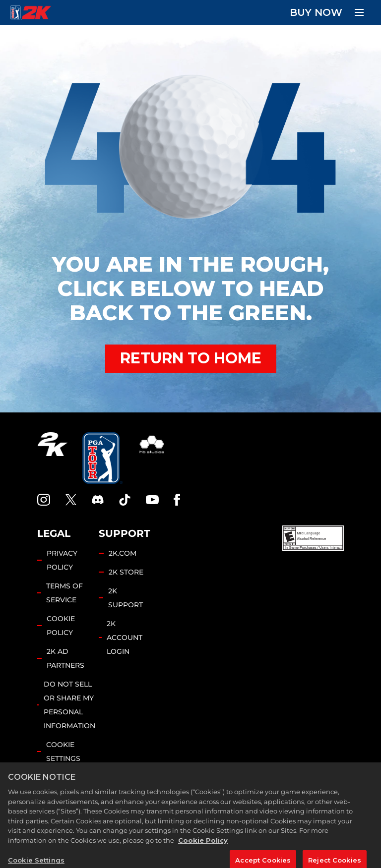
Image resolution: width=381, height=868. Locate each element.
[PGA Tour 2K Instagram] (44, 500)
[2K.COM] (52, 458)
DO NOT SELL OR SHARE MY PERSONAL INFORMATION (69, 705)
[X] (71, 500)
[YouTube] (152, 500)
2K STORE (126, 572)
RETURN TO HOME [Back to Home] (191, 358)
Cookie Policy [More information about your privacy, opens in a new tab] (203, 854)
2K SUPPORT (126, 598)
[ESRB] (313, 538)
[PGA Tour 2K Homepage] (31, 12)
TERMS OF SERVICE (64, 593)
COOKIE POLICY (61, 626)
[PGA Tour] (102, 458)
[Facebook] (177, 500)
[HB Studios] (152, 458)
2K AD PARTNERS (65, 658)
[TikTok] (125, 500)
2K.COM (123, 553)
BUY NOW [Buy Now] (316, 12)
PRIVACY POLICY (62, 560)
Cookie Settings (63, 752)
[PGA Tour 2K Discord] (98, 500)
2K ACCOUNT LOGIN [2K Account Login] (125, 637)
